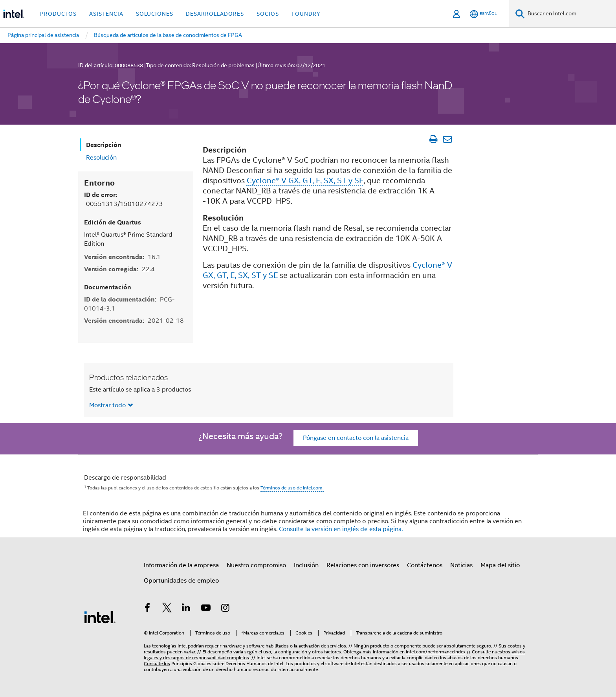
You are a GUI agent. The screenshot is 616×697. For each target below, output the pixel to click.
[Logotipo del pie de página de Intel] (100, 617)
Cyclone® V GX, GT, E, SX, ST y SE (305, 181)
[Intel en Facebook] (147, 609)
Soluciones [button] (155, 14)
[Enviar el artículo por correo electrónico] (447, 139)
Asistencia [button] (106, 14)
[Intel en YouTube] (206, 609)
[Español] (483, 14)
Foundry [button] (306, 14)
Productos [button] (58, 14)
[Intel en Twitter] (167, 609)
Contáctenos (425, 565)
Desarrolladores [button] (215, 14)
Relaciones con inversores (363, 565)
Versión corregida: (119, 269)
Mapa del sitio (500, 565)
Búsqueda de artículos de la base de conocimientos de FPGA (168, 35)
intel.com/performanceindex (436, 652)
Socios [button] (268, 14)
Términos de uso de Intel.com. (292, 488)
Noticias (461, 565)
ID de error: (124, 199)
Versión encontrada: (122, 257)
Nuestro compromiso (256, 565)
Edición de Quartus (113, 222)
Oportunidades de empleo (181, 581)
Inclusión (306, 565)
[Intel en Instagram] (225, 609)
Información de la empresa (181, 565)
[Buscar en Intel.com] (570, 14)
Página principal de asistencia (43, 35)
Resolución (101, 158)
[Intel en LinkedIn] (186, 609)
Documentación (108, 287)
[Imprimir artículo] (433, 139)
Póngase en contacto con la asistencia (356, 438)
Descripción (104, 145)
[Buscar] (520, 14)
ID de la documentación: (129, 304)
